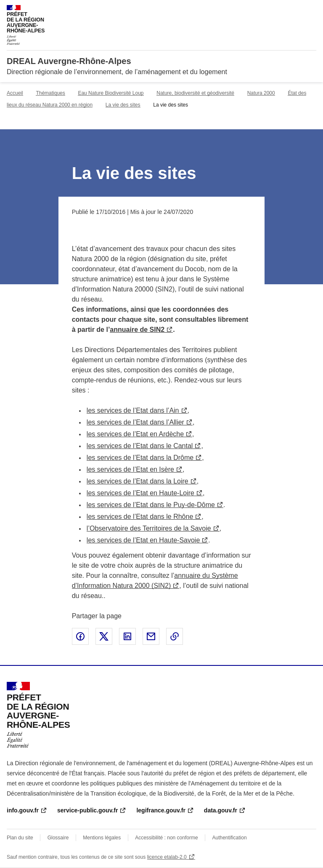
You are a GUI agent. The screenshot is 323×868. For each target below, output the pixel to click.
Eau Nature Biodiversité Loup (111, 93)
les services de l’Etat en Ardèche (135, 434)
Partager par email (151, 636)
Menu (311, 10)
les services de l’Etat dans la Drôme (140, 458)
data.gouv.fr (221, 810)
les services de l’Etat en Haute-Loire (140, 493)
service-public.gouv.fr (87, 810)
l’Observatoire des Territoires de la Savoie (149, 528)
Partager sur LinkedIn (127, 636)
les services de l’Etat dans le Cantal (140, 446)
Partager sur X (104, 636)
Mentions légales (102, 838)
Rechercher (294, 10)
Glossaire (58, 838)
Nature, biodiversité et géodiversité (195, 93)
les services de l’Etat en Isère (130, 469)
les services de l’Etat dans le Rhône (140, 517)
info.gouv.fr (23, 810)
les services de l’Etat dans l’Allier (135, 422)
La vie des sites (123, 105)
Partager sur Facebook (80, 636)
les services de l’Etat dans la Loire (138, 481)
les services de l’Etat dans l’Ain (133, 410)
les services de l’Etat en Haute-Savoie (143, 540)
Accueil (15, 93)
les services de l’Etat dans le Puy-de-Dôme (151, 505)
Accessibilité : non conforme (166, 838)
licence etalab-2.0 (167, 857)
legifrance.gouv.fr (161, 810)
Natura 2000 (261, 93)
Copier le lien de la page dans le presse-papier (175, 636)
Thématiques (50, 93)
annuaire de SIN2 (137, 330)
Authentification (230, 838)
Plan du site (20, 838)
